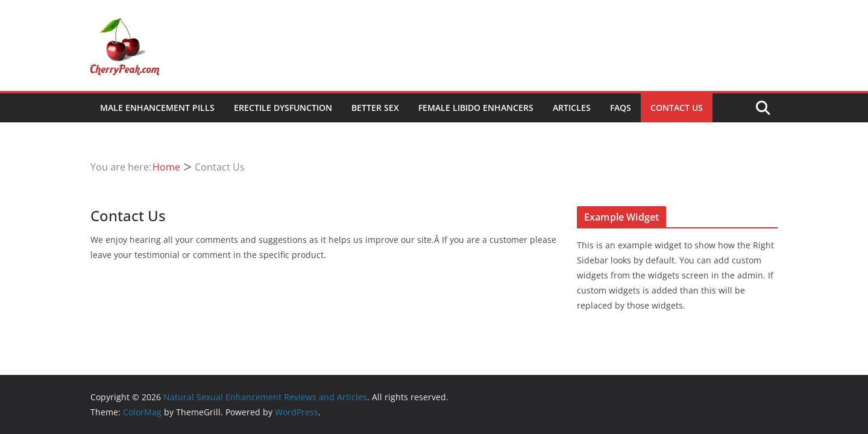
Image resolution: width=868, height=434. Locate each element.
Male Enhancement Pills (157, 108)
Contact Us (677, 108)
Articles (572, 108)
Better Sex (375, 108)
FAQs (621, 108)
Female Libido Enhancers (476, 108)
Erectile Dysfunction (283, 108)
